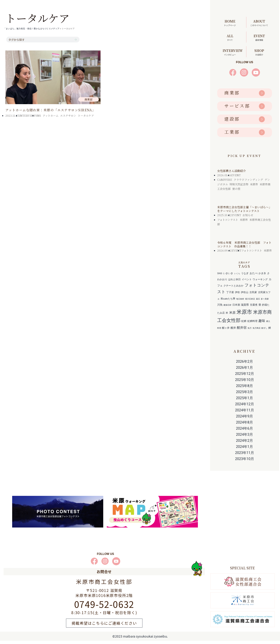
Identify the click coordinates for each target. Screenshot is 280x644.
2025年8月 (244, 389)
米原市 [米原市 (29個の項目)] (244, 315)
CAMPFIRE (225, 183)
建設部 (232, 122)
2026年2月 (244, 365)
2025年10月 (245, 383)
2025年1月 (244, 401)
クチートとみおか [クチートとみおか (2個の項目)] (233, 289)
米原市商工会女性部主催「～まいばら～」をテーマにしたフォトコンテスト (244, 212)
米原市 (254, 188)
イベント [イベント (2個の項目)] (247, 283)
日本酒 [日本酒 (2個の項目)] (236, 308)
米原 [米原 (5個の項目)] (232, 316)
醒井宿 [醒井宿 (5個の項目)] (242, 331)
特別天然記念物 (239, 188)
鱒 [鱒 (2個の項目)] (270, 331)
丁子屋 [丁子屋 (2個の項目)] (230, 296)
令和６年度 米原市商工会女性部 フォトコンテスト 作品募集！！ (244, 248)
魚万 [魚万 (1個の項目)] (250, 331)
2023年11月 (245, 456)
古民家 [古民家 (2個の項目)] (253, 296)
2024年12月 (245, 407)
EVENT (236, 178)
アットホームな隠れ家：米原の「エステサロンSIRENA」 (50, 110)
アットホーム (51, 116)
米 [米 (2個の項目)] (227, 316)
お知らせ (248, 218)
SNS (38, 116)
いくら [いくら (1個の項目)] (237, 277)
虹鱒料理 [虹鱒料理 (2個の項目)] (252, 325)
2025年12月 (245, 377)
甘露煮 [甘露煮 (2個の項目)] (254, 308)
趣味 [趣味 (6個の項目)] (262, 324)
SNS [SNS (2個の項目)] (220, 277)
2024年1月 (244, 450)
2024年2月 (244, 444)
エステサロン (68, 116)
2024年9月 (244, 419)
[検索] (76, 40)
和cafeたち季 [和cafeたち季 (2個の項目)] (228, 302)
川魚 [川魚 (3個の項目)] (220, 308)
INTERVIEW (27, 116)
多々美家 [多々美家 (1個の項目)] (265, 302)
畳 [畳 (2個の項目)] (260, 308)
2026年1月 (244, 371)
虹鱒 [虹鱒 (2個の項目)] (244, 325)
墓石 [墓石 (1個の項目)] (258, 302)
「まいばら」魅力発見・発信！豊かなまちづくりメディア (31, 29)
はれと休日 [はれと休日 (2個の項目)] (234, 283)
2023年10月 (245, 462)
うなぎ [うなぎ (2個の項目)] (245, 277)
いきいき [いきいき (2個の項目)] (228, 277)
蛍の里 (236, 192)
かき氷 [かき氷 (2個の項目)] (262, 277)
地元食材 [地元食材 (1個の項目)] (240, 302)
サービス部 (237, 109)
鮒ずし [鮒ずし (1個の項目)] (264, 331)
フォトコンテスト (228, 223)
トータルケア (86, 116)
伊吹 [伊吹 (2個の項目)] (237, 296)
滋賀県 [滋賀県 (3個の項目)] (245, 308)
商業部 (232, 96)
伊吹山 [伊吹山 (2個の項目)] (245, 296)
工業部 (232, 135)
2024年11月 (245, 413)
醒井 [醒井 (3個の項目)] (233, 331)
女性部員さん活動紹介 (232, 174)
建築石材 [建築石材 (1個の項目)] (227, 308)
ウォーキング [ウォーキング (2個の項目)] (260, 283)
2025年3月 (244, 395)
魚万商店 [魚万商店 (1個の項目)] (257, 331)
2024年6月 (244, 432)
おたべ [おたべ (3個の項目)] (254, 277)
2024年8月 (244, 426)
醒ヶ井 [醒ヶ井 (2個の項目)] (226, 331)
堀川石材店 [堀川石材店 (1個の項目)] (250, 302)
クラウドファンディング (248, 183)
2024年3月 (244, 438)
